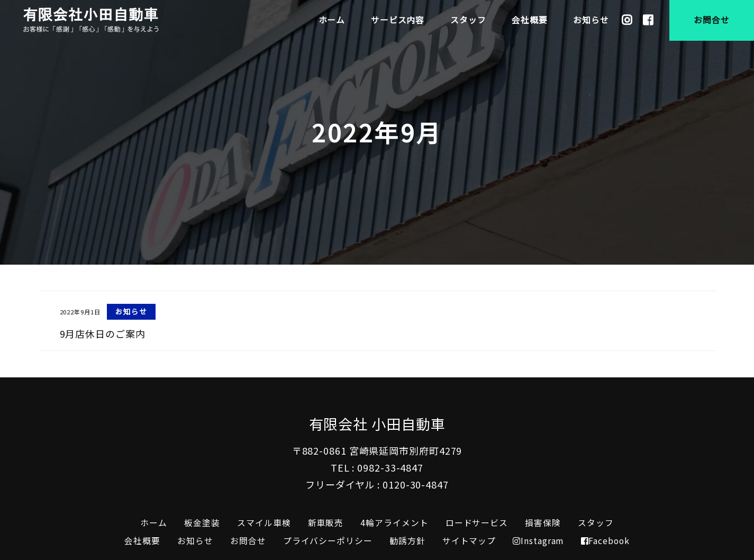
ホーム (154, 523)
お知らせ (195, 541)
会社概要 (142, 541)
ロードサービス (477, 523)
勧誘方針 (407, 541)
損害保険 (543, 523)
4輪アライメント (394, 523)
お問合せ (248, 541)
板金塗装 (202, 523)
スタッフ (596, 523)
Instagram (538, 541)
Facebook (605, 541)
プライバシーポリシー (328, 541)
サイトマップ (469, 541)
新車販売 (326, 523)
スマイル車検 (264, 523)
